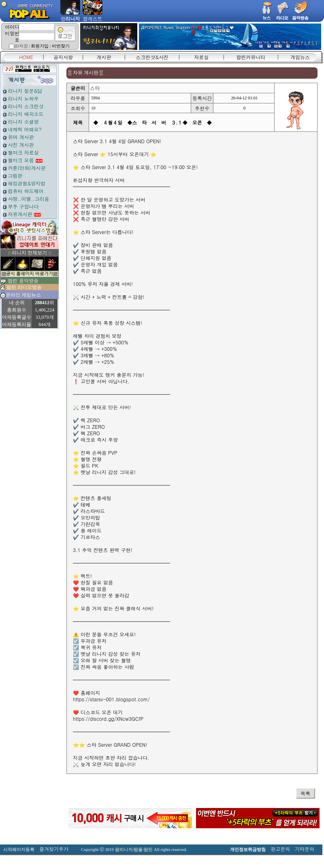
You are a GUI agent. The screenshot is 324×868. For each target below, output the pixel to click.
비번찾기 (61, 46)
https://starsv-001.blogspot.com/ (111, 699)
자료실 (201, 57)
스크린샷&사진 (152, 57)
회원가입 (40, 46)
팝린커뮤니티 (251, 57)
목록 (305, 793)
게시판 (104, 57)
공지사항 (63, 57)
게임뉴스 (300, 57)
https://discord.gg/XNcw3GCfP (108, 719)
